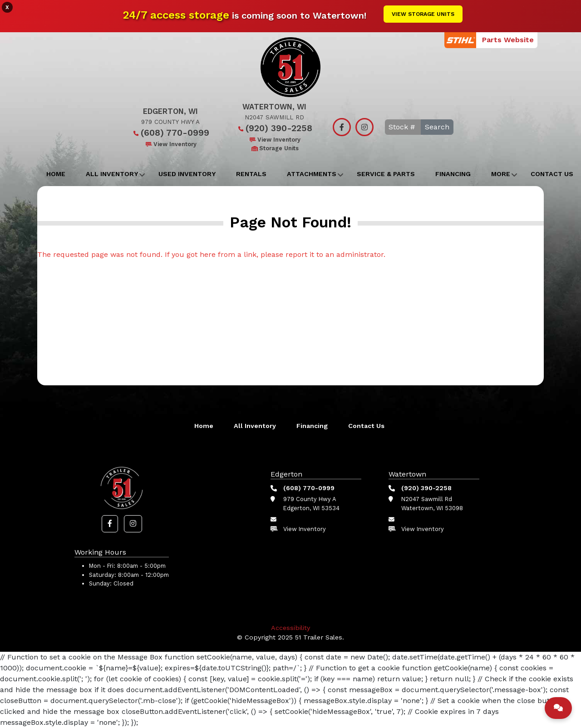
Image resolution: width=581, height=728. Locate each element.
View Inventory (170, 144)
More (501, 174)
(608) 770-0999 (170, 133)
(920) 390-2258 (274, 128)
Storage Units (274, 148)
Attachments (312, 174)
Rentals (251, 174)
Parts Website (508, 40)
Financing (453, 174)
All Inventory (112, 174)
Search (437, 127)
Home (56, 174)
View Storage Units (423, 14)
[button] (110, 524)
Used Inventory (187, 174)
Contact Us (366, 426)
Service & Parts (386, 174)
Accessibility (290, 628)
